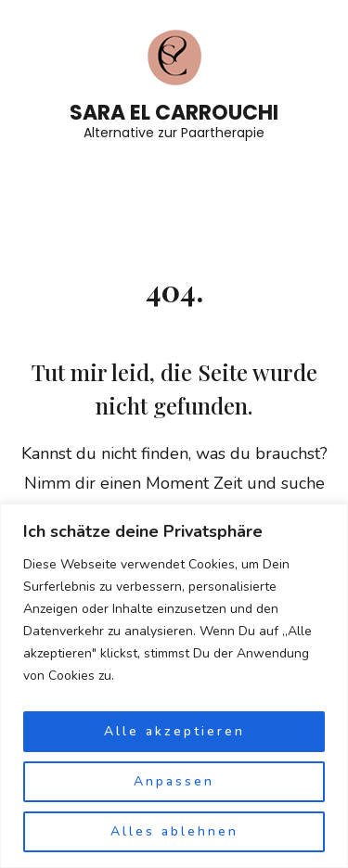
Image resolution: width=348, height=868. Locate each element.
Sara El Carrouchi (174, 113)
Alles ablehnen (174, 831)
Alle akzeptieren (174, 731)
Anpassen (174, 781)
